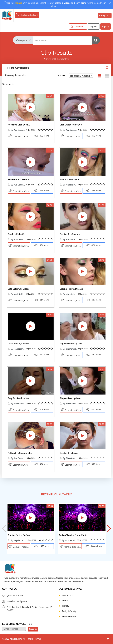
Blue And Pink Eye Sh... (71, 179)
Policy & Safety (69, 611)
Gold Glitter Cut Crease (19, 289)
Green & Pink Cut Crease (71, 289)
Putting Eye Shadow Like (20, 453)
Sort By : (62, 75)
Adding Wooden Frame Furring (74, 535)
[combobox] (81, 76)
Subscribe (33, 629)
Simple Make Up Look (70, 398)
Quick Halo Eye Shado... (19, 344)
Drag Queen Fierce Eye (71, 125)
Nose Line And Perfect (18, 179)
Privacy (65, 606)
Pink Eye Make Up (16, 234)
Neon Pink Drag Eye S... (19, 125)
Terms (65, 601)
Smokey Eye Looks (69, 453)
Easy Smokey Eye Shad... (20, 398)
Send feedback (69, 616)
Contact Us (67, 595)
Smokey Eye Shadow (70, 234)
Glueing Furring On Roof (19, 535)
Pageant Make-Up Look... (72, 344)
